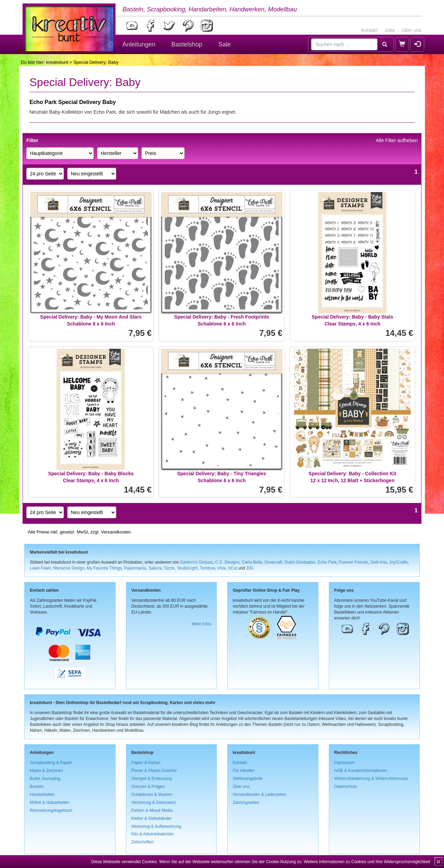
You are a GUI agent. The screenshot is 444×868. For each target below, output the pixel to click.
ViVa (221, 568)
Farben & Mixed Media (152, 810)
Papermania (135, 568)
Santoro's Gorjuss (197, 562)
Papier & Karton (146, 763)
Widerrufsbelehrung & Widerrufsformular (371, 779)
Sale (224, 44)
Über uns (412, 30)
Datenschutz (346, 787)
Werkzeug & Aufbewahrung (156, 826)
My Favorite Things (104, 568)
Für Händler (244, 771)
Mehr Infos (202, 624)
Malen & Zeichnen (46, 771)
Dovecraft (273, 562)
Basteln (37, 787)
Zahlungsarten (246, 802)
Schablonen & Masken (152, 795)
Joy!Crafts (399, 562)
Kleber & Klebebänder (152, 818)
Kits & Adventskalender (153, 834)
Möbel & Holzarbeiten (50, 802)
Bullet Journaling (45, 779)
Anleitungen (139, 44)
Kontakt (369, 30)
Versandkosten (116, 532)
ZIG (250, 568)
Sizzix (169, 568)
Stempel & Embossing (152, 779)
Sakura (155, 568)
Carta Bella (252, 562)
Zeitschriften (143, 842)
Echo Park (327, 562)
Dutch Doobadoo (300, 562)
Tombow (207, 568)
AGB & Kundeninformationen (361, 771)
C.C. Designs (227, 562)
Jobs (390, 30)
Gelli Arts (379, 562)
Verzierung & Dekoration (154, 802)
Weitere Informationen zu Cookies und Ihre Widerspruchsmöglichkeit (367, 862)
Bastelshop (187, 44)
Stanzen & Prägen (148, 787)
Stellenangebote (248, 779)
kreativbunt (57, 62)
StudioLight (187, 568)
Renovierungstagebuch (51, 810)
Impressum (345, 763)
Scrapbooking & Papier (51, 763)
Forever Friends (353, 562)
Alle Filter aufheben (397, 140)
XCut (232, 568)
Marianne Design (69, 568)
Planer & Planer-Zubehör (154, 771)
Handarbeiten (42, 795)
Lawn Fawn (40, 568)
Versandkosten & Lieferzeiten (260, 795)
